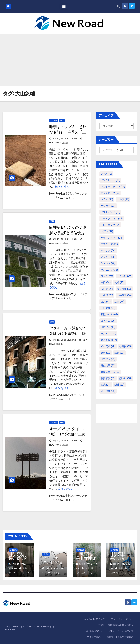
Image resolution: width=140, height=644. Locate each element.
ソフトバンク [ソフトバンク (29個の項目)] (110, 212)
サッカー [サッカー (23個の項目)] (108, 206)
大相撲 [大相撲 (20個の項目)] (107, 295)
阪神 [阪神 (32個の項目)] (119, 385)
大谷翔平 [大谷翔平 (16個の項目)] (124, 295)
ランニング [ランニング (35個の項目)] (109, 270)
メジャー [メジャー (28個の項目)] (108, 257)
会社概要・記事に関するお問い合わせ (114, 625)
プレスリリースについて (121, 631)
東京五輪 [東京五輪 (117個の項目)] (109, 340)
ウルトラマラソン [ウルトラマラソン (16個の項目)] (113, 187)
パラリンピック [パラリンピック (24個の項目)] (112, 238)
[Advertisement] (70, 60)
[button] (118, 6)
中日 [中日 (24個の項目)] (106, 282)
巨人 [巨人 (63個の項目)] (106, 302)
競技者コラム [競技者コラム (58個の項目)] (110, 372)
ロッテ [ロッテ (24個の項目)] (107, 276)
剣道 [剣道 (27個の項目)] (119, 282)
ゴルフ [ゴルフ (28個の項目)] (123, 199)
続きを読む (62, 187)
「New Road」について (93, 619)
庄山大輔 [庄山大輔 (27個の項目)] (108, 308)
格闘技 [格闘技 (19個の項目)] (125, 346)
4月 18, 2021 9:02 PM (64, 340)
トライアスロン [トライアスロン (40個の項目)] (112, 219)
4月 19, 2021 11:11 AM (65, 239)
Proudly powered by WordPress (18, 626)
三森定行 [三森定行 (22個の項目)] (124, 276)
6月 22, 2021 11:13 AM (65, 139)
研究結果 (13, 550)
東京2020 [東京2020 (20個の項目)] (108, 334)
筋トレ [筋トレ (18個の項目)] (125, 378)
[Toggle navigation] (64, 6)
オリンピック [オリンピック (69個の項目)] (110, 193)
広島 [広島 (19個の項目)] (119, 302)
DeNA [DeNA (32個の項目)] (106, 174)
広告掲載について (94, 631)
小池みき (54, 573)
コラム (46, 554)
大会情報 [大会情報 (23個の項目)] (124, 289)
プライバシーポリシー (122, 619)
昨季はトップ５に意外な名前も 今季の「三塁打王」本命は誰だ (68, 132)
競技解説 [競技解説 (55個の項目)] (108, 378)
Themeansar (9, 629)
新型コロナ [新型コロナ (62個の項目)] (109, 314)
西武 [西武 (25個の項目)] (106, 385)
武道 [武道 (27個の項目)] (119, 353)
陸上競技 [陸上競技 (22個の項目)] (108, 391)
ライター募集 (94, 637)
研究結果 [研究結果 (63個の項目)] (108, 366)
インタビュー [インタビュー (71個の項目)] (110, 180)
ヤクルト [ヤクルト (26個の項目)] (108, 263)
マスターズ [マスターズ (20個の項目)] (109, 244)
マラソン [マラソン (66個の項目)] (108, 250)
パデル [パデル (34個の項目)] (107, 231)
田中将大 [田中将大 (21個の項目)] (108, 359)
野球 (62, 120)
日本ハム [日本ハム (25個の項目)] (108, 321)
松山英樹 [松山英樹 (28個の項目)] (108, 346)
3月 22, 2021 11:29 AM (65, 441)
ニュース (54, 120)
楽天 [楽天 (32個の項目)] (106, 353)
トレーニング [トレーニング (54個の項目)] (110, 225)
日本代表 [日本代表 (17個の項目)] (108, 327)
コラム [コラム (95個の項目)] (107, 199)
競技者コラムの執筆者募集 (120, 637)
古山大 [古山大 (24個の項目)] (107, 289)
